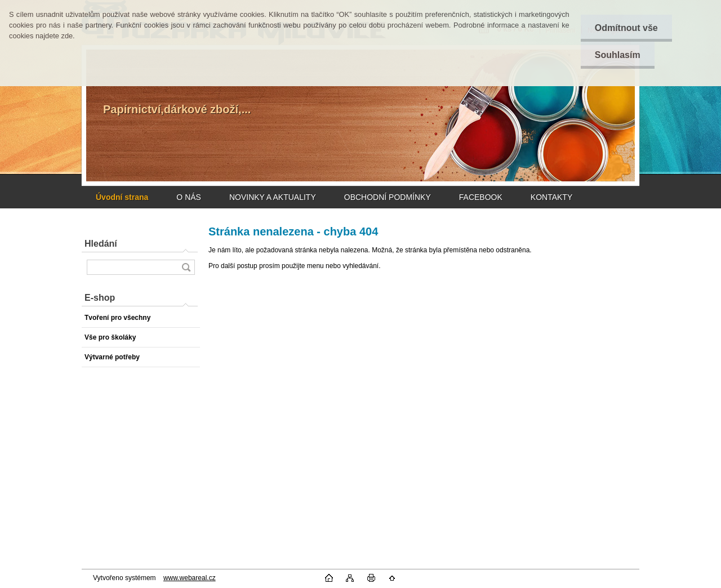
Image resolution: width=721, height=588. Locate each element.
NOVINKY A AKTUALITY (273, 197)
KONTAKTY (551, 197)
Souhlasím (618, 55)
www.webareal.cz (190, 578)
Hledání (101, 244)
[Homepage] (122, 197)
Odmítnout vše (626, 28)
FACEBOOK (481, 197)
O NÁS (189, 197)
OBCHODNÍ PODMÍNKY (388, 197)
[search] (186, 267)
